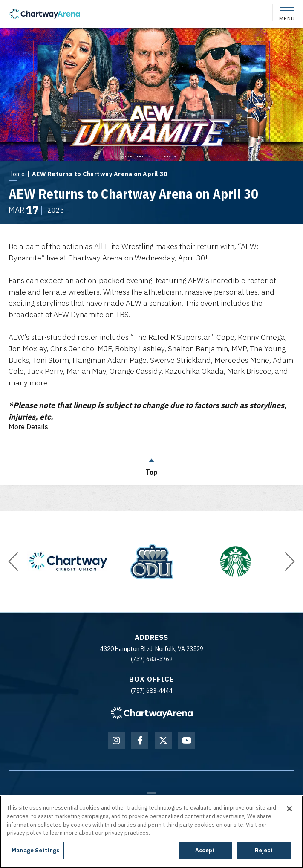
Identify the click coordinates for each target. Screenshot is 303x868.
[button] (13, 559)
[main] (151, 254)
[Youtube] (187, 738)
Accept (205, 850)
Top (152, 462)
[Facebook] (140, 738)
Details (28, 425)
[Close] (289, 809)
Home (17, 174)
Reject (264, 850)
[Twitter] (163, 738)
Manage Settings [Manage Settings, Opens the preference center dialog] (35, 850)
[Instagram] (116, 738)
